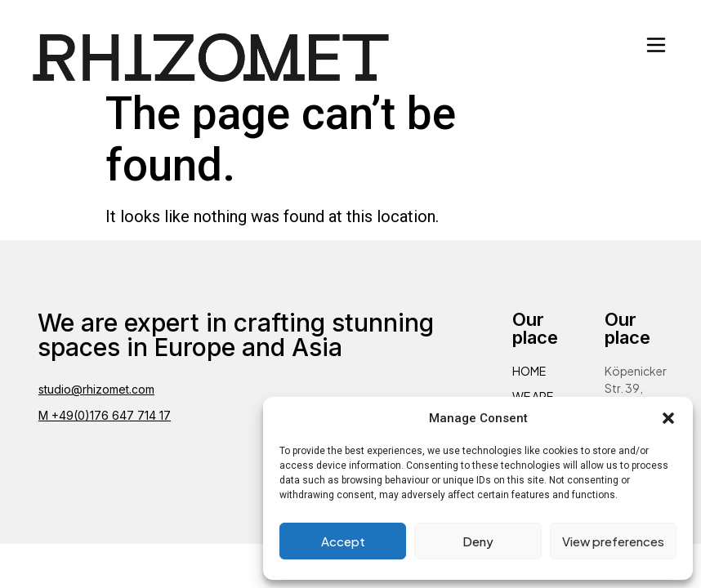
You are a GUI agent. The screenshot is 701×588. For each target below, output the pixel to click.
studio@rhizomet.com (96, 389)
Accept (343, 541)
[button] (668, 418)
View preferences (613, 541)
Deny (478, 541)
